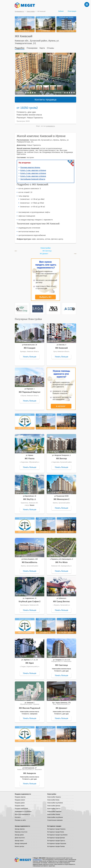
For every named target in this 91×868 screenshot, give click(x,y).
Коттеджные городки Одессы (56, 839)
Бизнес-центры (19, 845)
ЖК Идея (30, 662)
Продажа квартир (20, 796)
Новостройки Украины (54, 796)
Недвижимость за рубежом (23, 810)
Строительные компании (55, 819)
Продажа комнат (20, 799)
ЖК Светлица (47, 250)
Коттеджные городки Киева (56, 831)
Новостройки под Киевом (55, 802)
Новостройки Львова (54, 813)
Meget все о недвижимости (23, 859)
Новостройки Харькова (54, 810)
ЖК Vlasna (29, 457)
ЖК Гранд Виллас (62, 600)
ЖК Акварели (30, 772)
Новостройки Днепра (54, 805)
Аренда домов (19, 834)
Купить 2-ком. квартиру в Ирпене (33, 172)
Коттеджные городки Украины (56, 828)
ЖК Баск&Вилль (30, 561)
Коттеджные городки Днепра (56, 837)
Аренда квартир (20, 828)
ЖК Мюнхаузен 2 (61, 498)
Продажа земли (20, 805)
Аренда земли (19, 839)
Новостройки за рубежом (55, 816)
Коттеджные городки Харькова (57, 842)
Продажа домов (20, 802)
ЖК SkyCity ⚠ (30, 498)
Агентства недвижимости (23, 813)
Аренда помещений (21, 842)
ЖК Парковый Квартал (30, 391)
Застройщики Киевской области (33, 178)
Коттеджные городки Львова (56, 845)
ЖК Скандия (29, 347)
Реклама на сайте (20, 819)
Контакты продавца (46, 98)
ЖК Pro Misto (62, 561)
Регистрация (72, 11)
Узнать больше (30, 356)
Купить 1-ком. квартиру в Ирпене (33, 169)
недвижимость (50, 125)
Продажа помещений (21, 807)
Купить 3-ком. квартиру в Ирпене (33, 175)
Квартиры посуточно (21, 831)
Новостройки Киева (53, 799)
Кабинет (61, 11)
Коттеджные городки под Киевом (57, 834)
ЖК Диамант (44, 253)
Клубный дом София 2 (30, 600)
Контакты (18, 816)
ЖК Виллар (61, 457)
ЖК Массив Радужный (29, 707)
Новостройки (31, 11)
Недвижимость (19, 11)
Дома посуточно (20, 837)
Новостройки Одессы (54, 807)
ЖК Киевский (61, 347)
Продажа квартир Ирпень (30, 166)
